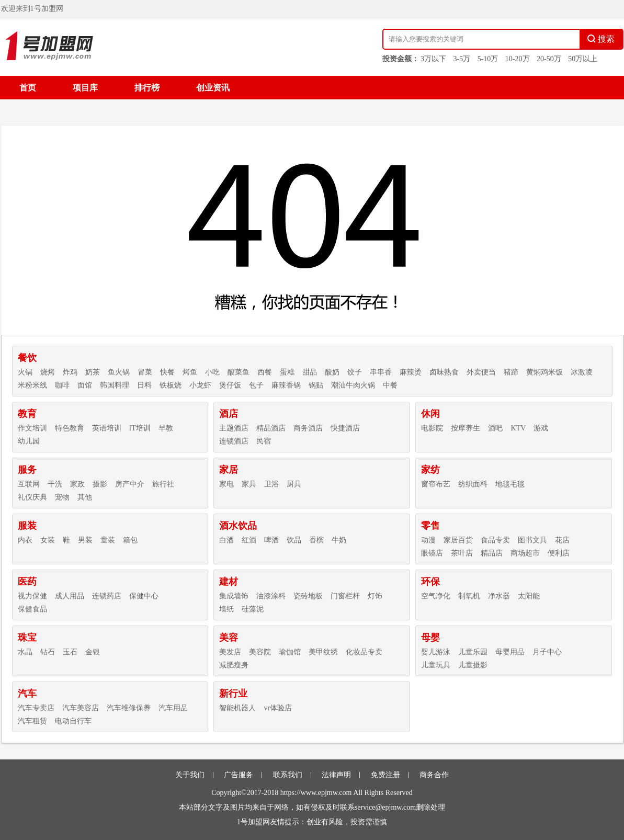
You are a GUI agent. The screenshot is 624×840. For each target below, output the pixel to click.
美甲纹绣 (323, 652)
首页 (28, 88)
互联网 (29, 484)
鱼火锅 (119, 372)
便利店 (559, 553)
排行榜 (147, 88)
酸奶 (332, 372)
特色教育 (70, 428)
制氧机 (469, 596)
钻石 (48, 652)
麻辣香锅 (286, 385)
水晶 (25, 652)
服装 (27, 526)
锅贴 (316, 385)
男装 (85, 540)
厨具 (294, 484)
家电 (226, 484)
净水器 (499, 596)
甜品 (310, 372)
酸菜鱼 (239, 372)
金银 (93, 652)
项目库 (85, 88)
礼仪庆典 (32, 497)
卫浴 (271, 484)
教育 (27, 414)
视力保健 (32, 596)
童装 (108, 540)
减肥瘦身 (234, 665)
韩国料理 (115, 385)
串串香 (381, 372)
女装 (48, 540)
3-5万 (462, 59)
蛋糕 (287, 372)
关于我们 (190, 775)
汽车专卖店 (36, 708)
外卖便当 (481, 372)
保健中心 (144, 596)
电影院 (432, 428)
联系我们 (288, 775)
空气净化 (436, 596)
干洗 (55, 484)
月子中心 (547, 652)
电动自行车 (73, 721)
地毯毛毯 (510, 484)
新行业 (233, 694)
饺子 (355, 372)
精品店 (492, 553)
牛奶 (339, 540)
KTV (518, 428)
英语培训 (107, 428)
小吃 (212, 372)
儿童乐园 (473, 652)
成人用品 (70, 596)
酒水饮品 (238, 526)
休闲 (430, 414)
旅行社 (163, 484)
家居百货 (458, 540)
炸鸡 (70, 372)
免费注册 (385, 775)
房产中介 (130, 484)
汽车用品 (173, 708)
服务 (27, 470)
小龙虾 (200, 385)
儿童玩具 (436, 665)
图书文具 (532, 540)
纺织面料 (473, 484)
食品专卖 (495, 540)
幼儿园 (29, 441)
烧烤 (48, 372)
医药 (27, 582)
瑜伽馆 (290, 652)
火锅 (25, 372)
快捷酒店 (345, 428)
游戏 (541, 428)
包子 (256, 385)
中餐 (390, 385)
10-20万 (518, 59)
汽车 (27, 694)
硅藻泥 (253, 609)
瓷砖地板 (308, 596)
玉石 (70, 652)
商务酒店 (308, 428)
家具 (249, 484)
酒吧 (495, 428)
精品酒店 (271, 428)
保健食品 (32, 609)
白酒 (226, 540)
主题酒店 (234, 428)
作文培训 (32, 428)
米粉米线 (32, 385)
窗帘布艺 (436, 484)
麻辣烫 (411, 372)
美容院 (260, 652)
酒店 (229, 414)
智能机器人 (237, 708)
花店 (562, 540)
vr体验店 (278, 708)
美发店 (230, 652)
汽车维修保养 (129, 708)
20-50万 (549, 59)
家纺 (430, 470)
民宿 (264, 441)
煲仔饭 (230, 385)
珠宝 (27, 638)
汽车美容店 (81, 708)
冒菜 (145, 372)
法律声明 (336, 775)
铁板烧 (171, 385)
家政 (77, 484)
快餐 (167, 372)
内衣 (25, 540)
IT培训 (140, 428)
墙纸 (226, 609)
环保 (430, 582)
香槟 (316, 540)
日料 (144, 385)
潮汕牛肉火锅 (353, 385)
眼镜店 (432, 553)
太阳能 (529, 596)
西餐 (265, 372)
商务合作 (434, 775)
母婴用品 (510, 652)
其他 (85, 497)
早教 (166, 428)
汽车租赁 (32, 721)
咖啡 (62, 385)
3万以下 (433, 59)
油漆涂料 (271, 596)
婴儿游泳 (436, 652)
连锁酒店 (234, 441)
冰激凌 (582, 372)
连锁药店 (107, 596)
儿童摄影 (473, 665)
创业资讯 (213, 88)
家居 (229, 470)
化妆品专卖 (364, 652)
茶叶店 (462, 553)
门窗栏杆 (345, 596)
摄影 (100, 484)
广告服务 (239, 775)
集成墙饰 (234, 596)
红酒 (249, 540)
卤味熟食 (444, 372)
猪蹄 (511, 372)
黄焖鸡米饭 (544, 372)
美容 (229, 638)
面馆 (85, 385)
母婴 (430, 638)
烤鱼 (190, 372)
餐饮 (27, 358)
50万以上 (583, 59)
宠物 (62, 497)
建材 (229, 582)
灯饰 (375, 596)
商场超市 (525, 553)
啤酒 (271, 540)
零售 (430, 526)
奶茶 (93, 372)
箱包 (130, 540)
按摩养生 (466, 428)
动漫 (428, 540)
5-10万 (488, 59)
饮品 (294, 540)
